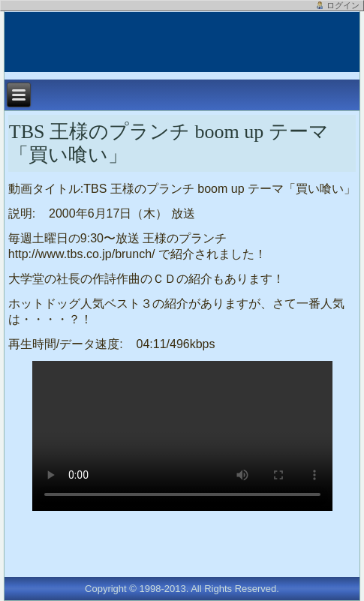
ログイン (343, 5)
